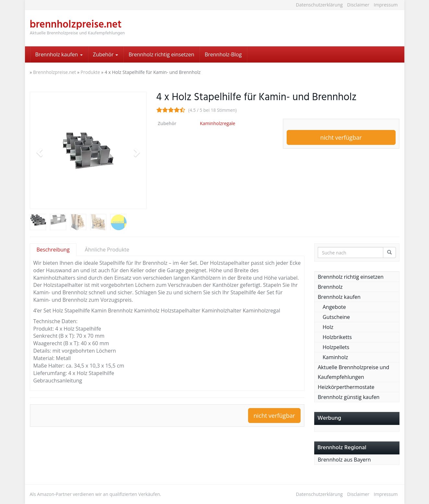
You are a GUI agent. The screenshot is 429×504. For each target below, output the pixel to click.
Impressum (386, 5)
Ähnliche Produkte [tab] (107, 250)
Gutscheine (336, 317)
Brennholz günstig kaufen (349, 397)
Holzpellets (336, 347)
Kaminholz (335, 357)
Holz (328, 327)
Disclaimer (358, 5)
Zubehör (106, 54)
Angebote (334, 307)
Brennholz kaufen (59, 54)
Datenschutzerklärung (319, 5)
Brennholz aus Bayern (344, 460)
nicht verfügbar (341, 137)
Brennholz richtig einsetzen (161, 54)
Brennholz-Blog (223, 54)
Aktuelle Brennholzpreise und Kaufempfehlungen (353, 372)
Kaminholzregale (218, 123)
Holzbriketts (337, 337)
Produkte (90, 72)
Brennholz (330, 287)
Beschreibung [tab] (53, 250)
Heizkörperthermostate (346, 387)
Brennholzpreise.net (54, 72)
